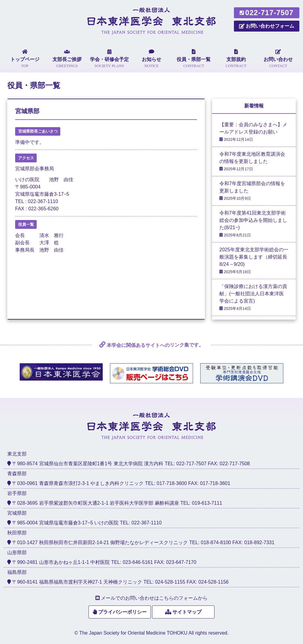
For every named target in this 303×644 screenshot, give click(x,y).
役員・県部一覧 (34, 85)
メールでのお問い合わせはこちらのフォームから (154, 598)
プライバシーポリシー (122, 612)
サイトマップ (187, 612)
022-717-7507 (266, 13)
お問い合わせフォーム (267, 26)
